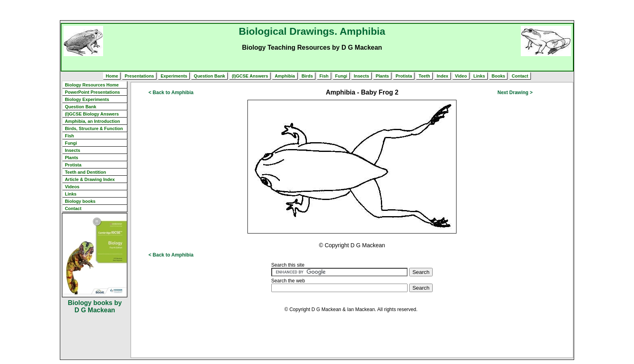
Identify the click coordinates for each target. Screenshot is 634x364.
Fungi (341, 76)
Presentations (139, 76)
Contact (520, 76)
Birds (307, 76)
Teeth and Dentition (85, 172)
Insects (361, 76)
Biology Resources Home (92, 85)
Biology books (80, 201)
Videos (72, 187)
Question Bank (209, 76)
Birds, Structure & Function (94, 128)
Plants (382, 76)
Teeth (424, 76)
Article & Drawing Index (90, 179)
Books (499, 76)
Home (112, 76)
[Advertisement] (317, 10)
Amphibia (285, 76)
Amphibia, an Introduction (92, 121)
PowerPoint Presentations (92, 92)
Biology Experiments (87, 99)
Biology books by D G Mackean (95, 306)
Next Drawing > (515, 93)
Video (461, 76)
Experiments (174, 76)
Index (443, 76)
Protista (404, 76)
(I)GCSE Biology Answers (92, 114)
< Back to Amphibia (171, 93)
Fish (324, 76)
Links (479, 76)
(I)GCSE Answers (250, 76)
